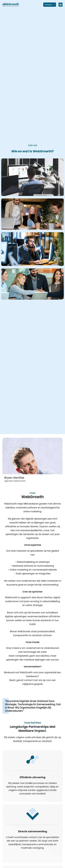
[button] (61, 5)
